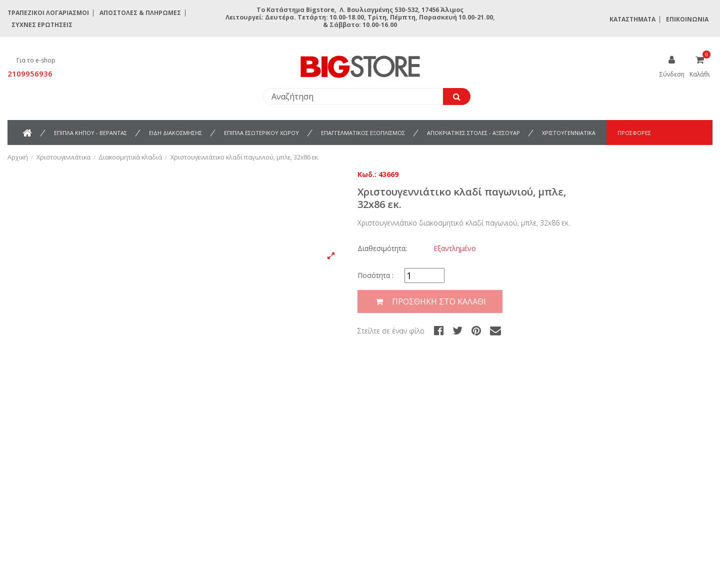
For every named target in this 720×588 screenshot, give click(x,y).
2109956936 (30, 73)
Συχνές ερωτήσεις (42, 25)
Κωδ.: (367, 174)
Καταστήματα (632, 19)
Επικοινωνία (687, 19)
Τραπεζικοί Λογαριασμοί (48, 13)
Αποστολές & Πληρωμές (140, 13)
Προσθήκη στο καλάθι (430, 302)
